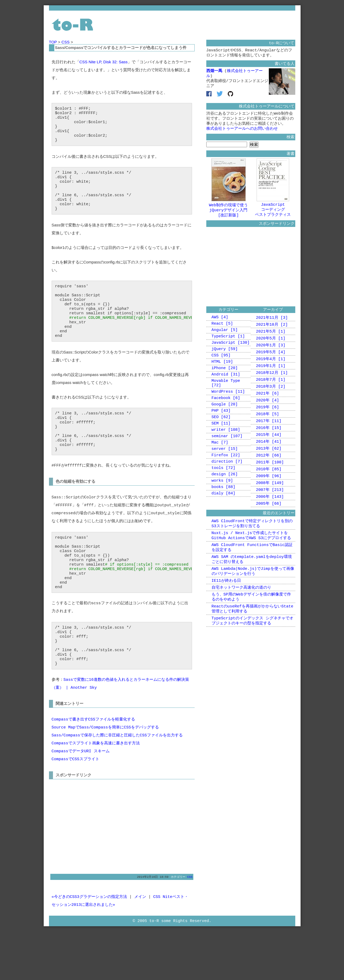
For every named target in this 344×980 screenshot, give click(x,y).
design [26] (225, 504)
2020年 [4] (268, 417)
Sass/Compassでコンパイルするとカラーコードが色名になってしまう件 (121, 48)
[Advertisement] (96, 873)
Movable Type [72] (226, 402)
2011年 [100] (270, 483)
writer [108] (226, 454)
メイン (140, 946)
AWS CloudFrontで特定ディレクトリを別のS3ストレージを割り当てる (252, 549)
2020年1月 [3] (271, 357)
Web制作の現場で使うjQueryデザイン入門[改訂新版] (228, 216)
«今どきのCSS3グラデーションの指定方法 (89, 946)
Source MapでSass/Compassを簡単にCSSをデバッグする (105, 776)
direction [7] (227, 490)
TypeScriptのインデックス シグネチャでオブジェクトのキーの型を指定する (253, 655)
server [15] (225, 476)
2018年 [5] (268, 431)
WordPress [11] (228, 411)
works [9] (222, 512)
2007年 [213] (270, 513)
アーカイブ (273, 319)
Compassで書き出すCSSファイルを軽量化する (93, 768)
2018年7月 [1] (271, 394)
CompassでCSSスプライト (75, 807)
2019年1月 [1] (271, 379)
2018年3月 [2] (271, 402)
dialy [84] (224, 526)
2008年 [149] (270, 505)
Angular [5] (225, 342)
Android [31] (226, 392)
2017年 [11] (269, 439)
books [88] (224, 519)
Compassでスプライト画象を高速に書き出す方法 (96, 791)
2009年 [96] (269, 498)
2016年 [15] (269, 446)
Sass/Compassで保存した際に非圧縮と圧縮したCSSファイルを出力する (117, 784)
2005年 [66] (269, 528)
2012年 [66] (269, 476)
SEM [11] (221, 447)
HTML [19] (222, 378)
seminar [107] (227, 462)
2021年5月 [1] (271, 342)
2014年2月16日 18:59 (153, 925)
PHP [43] (221, 433)
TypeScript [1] (228, 349)
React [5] (222, 335)
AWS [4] (220, 328)
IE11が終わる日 (226, 611)
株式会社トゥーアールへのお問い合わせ (242, 135)
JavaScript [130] (231, 356)
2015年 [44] (269, 454)
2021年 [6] (268, 409)
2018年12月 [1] (272, 387)
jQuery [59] (225, 363)
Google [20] (225, 426)
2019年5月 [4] (271, 365)
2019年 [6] (268, 424)
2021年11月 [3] (272, 328)
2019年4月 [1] (271, 372)
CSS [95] (221, 370)
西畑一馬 (214, 73)
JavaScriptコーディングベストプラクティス (273, 215)
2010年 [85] (269, 491)
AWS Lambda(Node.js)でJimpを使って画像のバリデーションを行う (253, 601)
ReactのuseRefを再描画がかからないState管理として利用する (253, 642)
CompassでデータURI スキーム (81, 799)
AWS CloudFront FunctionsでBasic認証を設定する (252, 575)
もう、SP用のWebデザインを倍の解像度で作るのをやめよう (251, 629)
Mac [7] (220, 469)
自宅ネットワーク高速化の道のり (241, 619)
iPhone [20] (225, 385)
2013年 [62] (269, 468)
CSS (66, 42)
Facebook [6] (226, 419)
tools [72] (224, 497)
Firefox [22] (226, 483)
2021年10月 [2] (272, 335)
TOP (53, 42)
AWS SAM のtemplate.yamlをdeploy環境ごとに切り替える (252, 588)
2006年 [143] (270, 520)
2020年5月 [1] (271, 350)
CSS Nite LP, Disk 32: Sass (104, 62)
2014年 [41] (269, 461)
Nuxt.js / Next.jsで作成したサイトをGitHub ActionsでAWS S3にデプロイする (251, 562)
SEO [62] (221, 440)
